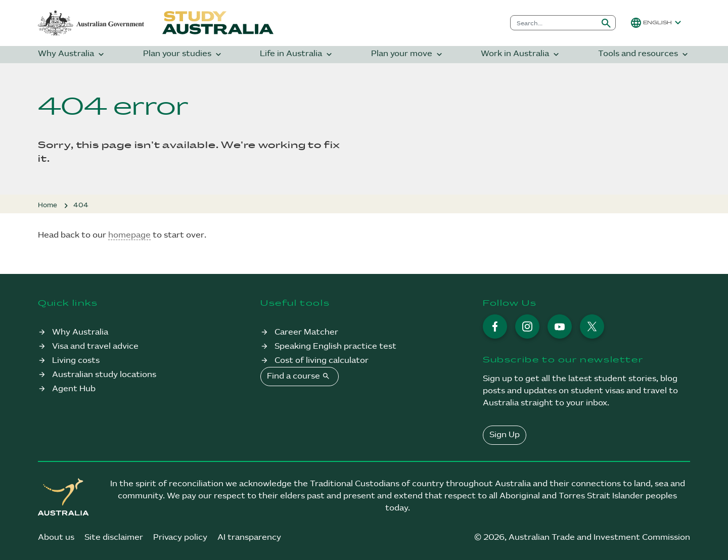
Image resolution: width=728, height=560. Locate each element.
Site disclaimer (114, 538)
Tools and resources (644, 54)
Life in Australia (297, 54)
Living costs (76, 361)
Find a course (300, 376)
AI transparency (249, 538)
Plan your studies (183, 54)
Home (48, 205)
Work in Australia (521, 54)
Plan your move (408, 54)
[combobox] (554, 23)
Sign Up (505, 435)
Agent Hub (74, 389)
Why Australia (72, 54)
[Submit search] (606, 23)
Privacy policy (180, 538)
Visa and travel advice (95, 346)
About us (56, 538)
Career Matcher (306, 332)
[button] (657, 23)
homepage (129, 235)
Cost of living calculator (322, 361)
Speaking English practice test (335, 346)
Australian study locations (104, 375)
